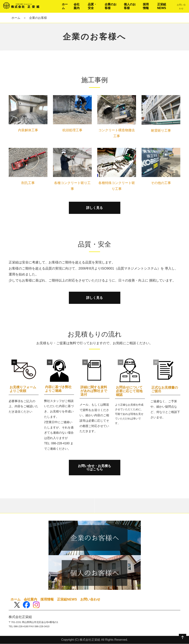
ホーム (16, 18)
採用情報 (47, 599)
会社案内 (30, 599)
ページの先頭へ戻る (183, 638)
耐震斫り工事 (161, 131)
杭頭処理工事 (72, 130)
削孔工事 (28, 183)
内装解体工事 (28, 130)
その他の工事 (161, 183)
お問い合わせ (90, 599)
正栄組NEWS (67, 599)
